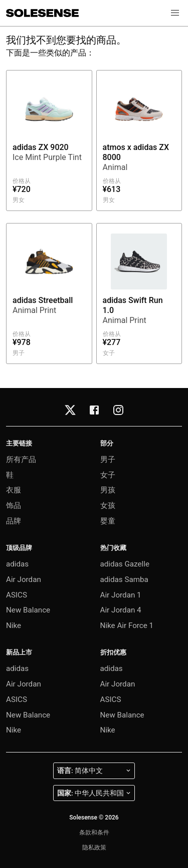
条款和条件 (94, 832)
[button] (175, 13)
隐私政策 (94, 847)
